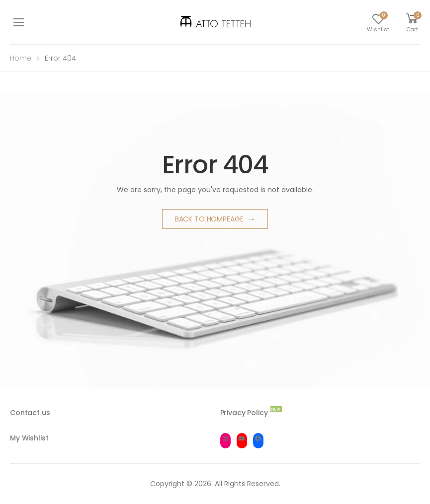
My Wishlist (29, 438)
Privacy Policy (244, 413)
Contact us (30, 413)
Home (21, 58)
